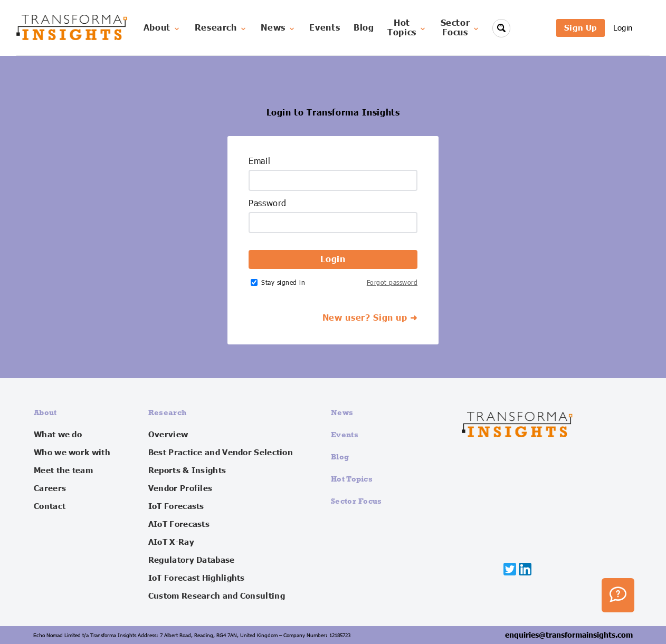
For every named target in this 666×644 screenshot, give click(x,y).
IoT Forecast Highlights (197, 578)
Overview (168, 435)
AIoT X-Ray (171, 542)
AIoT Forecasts (179, 524)
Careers (50, 488)
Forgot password (392, 282)
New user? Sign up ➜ (370, 318)
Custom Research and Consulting (217, 596)
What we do (58, 435)
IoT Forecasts (176, 506)
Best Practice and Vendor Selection (221, 453)
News (278, 28)
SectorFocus (461, 28)
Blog (364, 28)
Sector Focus (356, 501)
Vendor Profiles (180, 488)
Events (325, 28)
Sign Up (581, 28)
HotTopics (407, 28)
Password (268, 204)
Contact (50, 506)
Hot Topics (352, 479)
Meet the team (63, 470)
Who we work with (72, 453)
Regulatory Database (192, 560)
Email (259, 161)
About (162, 28)
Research (221, 28)
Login (623, 28)
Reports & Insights (187, 470)
